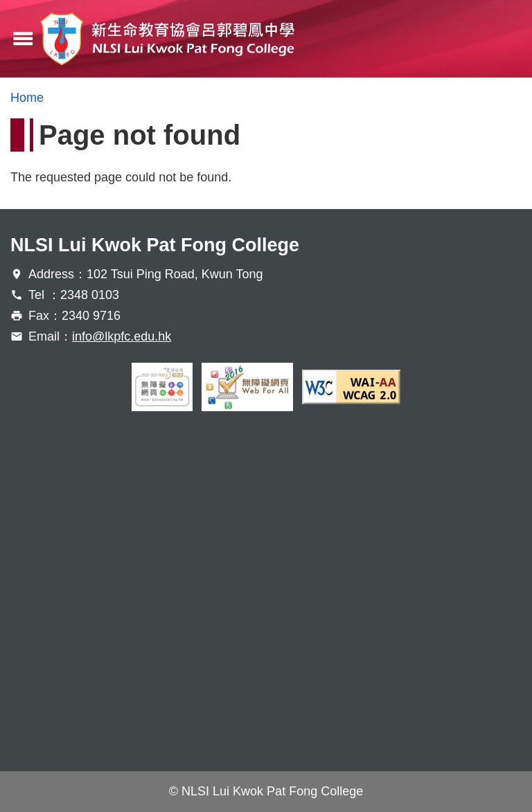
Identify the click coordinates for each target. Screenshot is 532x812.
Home (27, 98)
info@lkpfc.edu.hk (122, 336)
